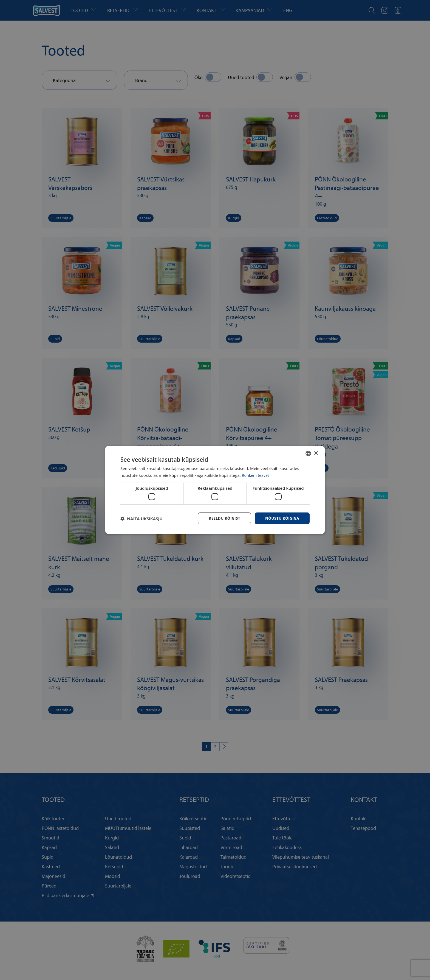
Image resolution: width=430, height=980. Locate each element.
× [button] (316, 453)
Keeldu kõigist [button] (223, 518)
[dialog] (215, 490)
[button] (142, 519)
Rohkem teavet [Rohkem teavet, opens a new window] (256, 475)
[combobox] (308, 453)
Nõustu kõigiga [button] (282, 518)
